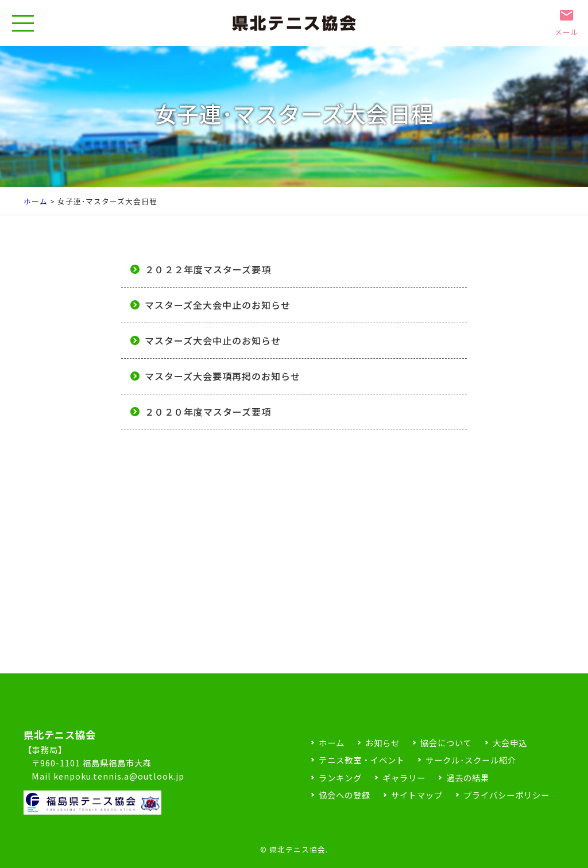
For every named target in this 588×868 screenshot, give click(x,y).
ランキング (340, 778)
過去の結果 (468, 778)
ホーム (36, 201)
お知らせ (382, 743)
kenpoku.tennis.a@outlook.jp (119, 776)
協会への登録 (345, 795)
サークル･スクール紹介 (471, 760)
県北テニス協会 (297, 849)
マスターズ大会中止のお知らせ (213, 340)
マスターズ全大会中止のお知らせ (218, 305)
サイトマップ (417, 795)
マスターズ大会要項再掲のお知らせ (223, 376)
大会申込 (510, 743)
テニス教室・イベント (362, 760)
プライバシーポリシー (506, 795)
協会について (446, 743)
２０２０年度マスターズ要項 (208, 412)
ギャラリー (404, 778)
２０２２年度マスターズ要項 (208, 269)
